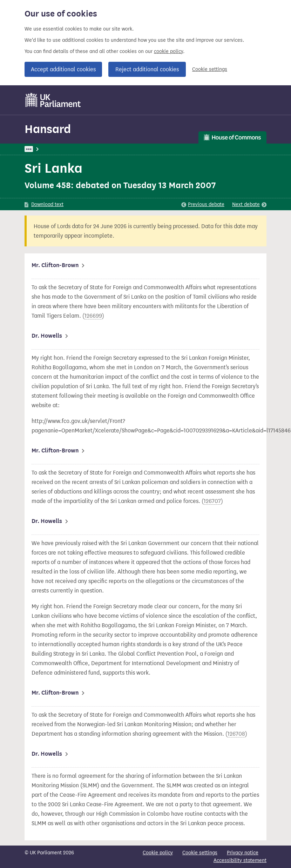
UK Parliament (40, 149)
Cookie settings (210, 69)
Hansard (48, 129)
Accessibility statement (240, 860)
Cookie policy (158, 853)
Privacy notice (243, 853)
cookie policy (168, 51)
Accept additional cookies (63, 69)
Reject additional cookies (147, 69)
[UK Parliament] (53, 100)
